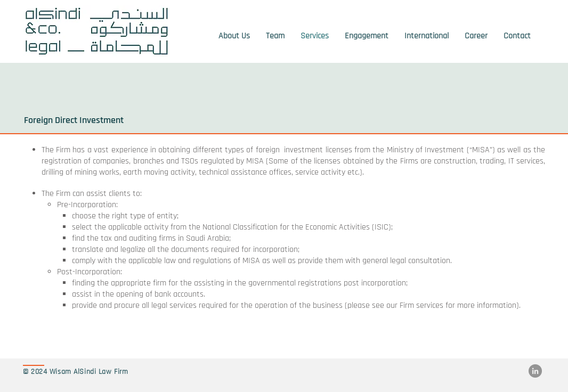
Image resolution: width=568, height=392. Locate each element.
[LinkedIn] (535, 371)
